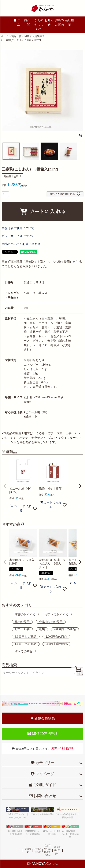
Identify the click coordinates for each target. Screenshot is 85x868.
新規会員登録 (42, 718)
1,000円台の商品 (26, 644)
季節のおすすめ (25, 614)
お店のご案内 (59, 22)
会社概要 (70, 22)
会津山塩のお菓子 (51, 622)
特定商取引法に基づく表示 (47, 850)
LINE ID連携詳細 (42, 734)
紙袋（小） (32, 417)
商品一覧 (29, 22)
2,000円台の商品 (56, 637)
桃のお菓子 (22, 622)
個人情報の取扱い (57, 850)
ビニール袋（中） (36, 412)
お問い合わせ (45, 796)
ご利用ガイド (44, 785)
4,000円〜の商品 (65, 629)
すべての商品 (24, 651)
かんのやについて (39, 25)
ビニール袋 (22, 629)
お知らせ (49, 22)
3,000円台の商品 (26, 637)
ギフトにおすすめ (57, 614)
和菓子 (28, 36)
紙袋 (42, 629)
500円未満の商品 (57, 644)
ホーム (18, 22)
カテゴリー (45, 763)
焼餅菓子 (40, 36)
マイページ (45, 774)
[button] (5, 486)
